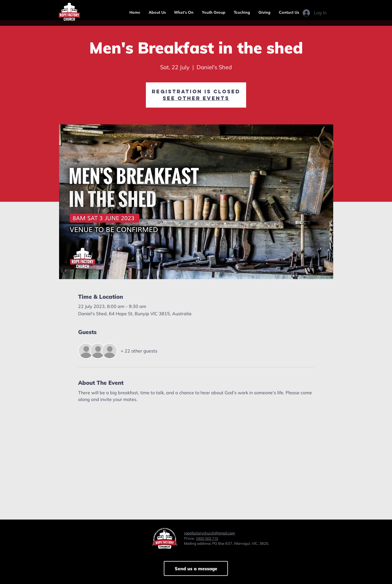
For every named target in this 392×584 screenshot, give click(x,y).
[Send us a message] (196, 568)
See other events (196, 98)
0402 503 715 (207, 538)
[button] (157, 12)
